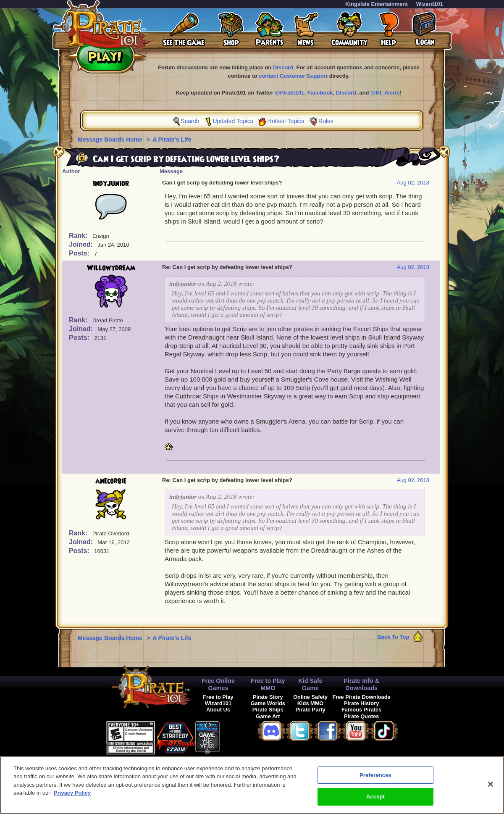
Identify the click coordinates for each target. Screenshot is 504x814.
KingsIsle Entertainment (377, 4)
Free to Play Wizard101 (218, 700)
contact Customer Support (293, 76)
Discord (283, 67)
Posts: (80, 253)
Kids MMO (311, 703)
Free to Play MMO (268, 684)
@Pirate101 (290, 93)
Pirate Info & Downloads (361, 684)
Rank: (79, 236)
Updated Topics (233, 121)
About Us (218, 710)
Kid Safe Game (310, 684)
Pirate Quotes (361, 716)
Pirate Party (310, 710)
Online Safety (310, 697)
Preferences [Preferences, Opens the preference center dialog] (375, 779)
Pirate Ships (268, 710)
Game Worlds (268, 703)
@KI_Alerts (385, 93)
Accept (375, 801)
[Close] (491, 788)
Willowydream (111, 268)
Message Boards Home (111, 140)
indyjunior (111, 184)
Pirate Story (268, 697)
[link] (241, 736)
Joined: (82, 244)
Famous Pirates (361, 710)
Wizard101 (430, 4)
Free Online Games (218, 684)
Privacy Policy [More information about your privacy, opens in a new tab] (72, 797)
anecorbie (111, 481)
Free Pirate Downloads (362, 697)
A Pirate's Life (172, 140)
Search (190, 121)
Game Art (268, 716)
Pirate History (361, 703)
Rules (326, 121)
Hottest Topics (286, 121)
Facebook (320, 93)
